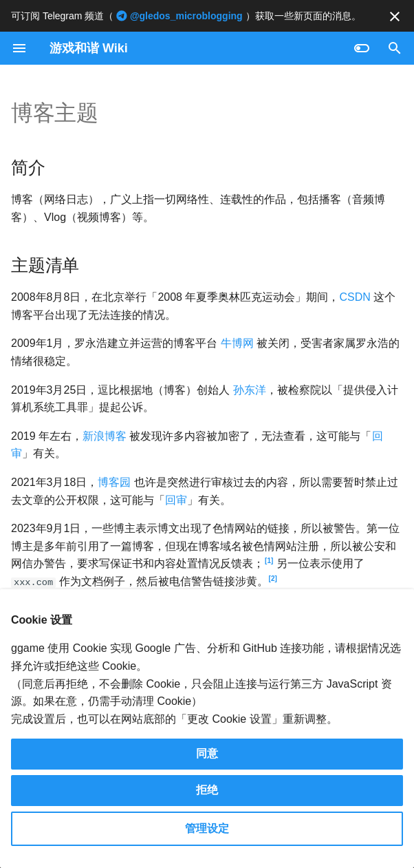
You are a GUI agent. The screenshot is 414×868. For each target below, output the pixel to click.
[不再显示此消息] (395, 17)
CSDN (355, 297)
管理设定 (207, 828)
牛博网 (237, 343)
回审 (176, 500)
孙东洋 (250, 390)
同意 (207, 753)
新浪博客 (105, 436)
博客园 (114, 482)
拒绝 (207, 790)
